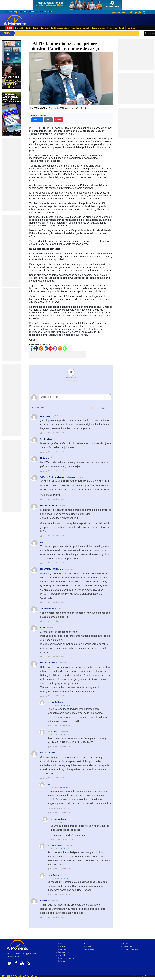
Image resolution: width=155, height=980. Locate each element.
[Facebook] (32, 348)
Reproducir (37, 120)
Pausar (48, 120)
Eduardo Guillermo (66, 705)
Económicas (45, 28)
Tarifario (122, 28)
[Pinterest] (50, 348)
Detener (59, 120)
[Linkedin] (46, 348)
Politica (29, 28)
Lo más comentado (98, 28)
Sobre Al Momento (131, 949)
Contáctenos (131, 28)
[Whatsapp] (65, 348)
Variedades (87, 28)
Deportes (36, 28)
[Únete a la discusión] (75, 397)
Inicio (9, 28)
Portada (62, 944)
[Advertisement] (11, 175)
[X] (36, 348)
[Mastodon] (55, 348)
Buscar (151, 33)
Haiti (115, 28)
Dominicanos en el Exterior (60, 28)
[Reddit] (41, 348)
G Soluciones (149, 976)
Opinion (109, 28)
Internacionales (76, 28)
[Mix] (60, 348)
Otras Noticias (20, 28)
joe (64, 822)
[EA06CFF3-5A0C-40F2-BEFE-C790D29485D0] (11, 64)
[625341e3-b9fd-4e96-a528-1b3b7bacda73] (77, 4)
